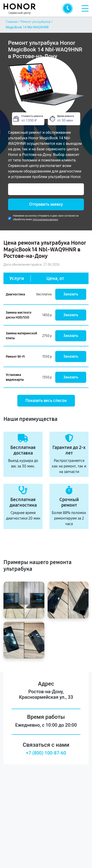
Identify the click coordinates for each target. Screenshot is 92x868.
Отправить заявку (46, 204)
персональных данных (45, 219)
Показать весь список (46, 401)
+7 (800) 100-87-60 (46, 753)
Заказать (71, 294)
